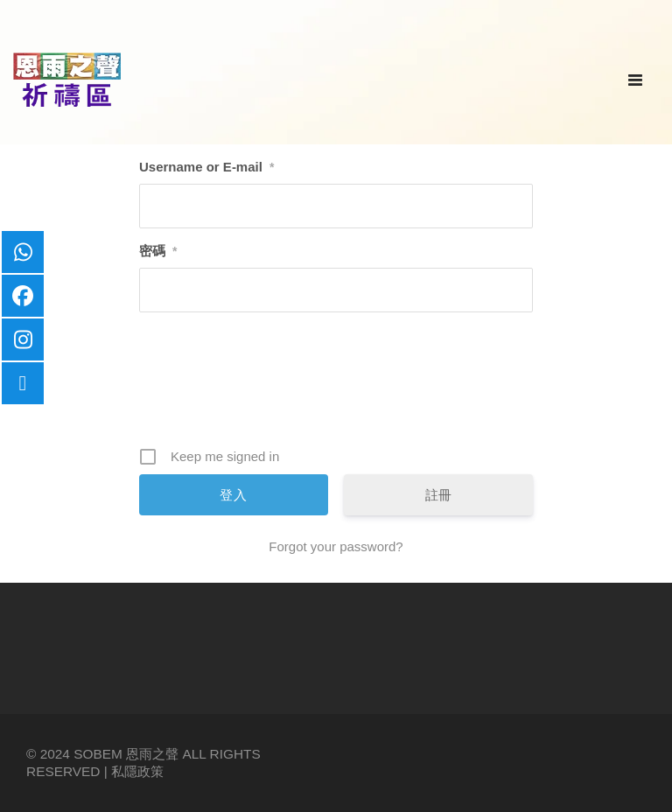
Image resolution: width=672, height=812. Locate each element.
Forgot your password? (336, 546)
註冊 (438, 495)
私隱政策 (137, 771)
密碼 (158, 251)
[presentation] (338, 386)
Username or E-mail (206, 167)
